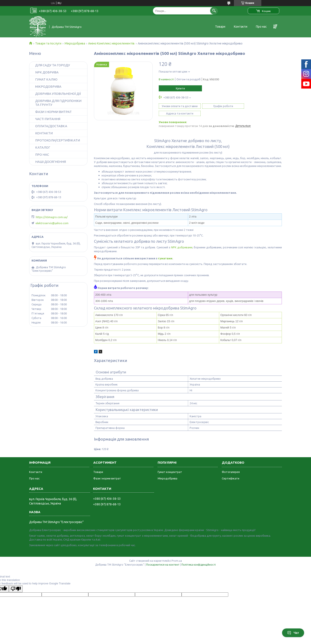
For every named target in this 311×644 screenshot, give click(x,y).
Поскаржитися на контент (163, 557)
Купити (180, 88)
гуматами (165, 251)
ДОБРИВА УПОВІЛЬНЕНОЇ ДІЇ (58, 94)
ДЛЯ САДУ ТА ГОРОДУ (53, 65)
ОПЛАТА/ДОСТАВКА (51, 126)
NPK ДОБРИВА (47, 72)
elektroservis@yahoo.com (52, 223)
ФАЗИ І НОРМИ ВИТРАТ (53, 112)
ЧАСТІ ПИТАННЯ (48, 119)
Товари (220, 27)
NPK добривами (182, 240)
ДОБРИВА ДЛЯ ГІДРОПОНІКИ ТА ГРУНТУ (58, 103)
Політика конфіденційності (199, 557)
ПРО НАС (42, 155)
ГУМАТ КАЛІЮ (46, 79)
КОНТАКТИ (44, 133)
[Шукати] (214, 11)
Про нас (261, 27)
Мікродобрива (75, 43)
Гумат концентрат (170, 465)
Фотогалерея (231, 465)
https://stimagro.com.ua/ (52, 217)
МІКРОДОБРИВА (48, 86)
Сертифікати (231, 471)
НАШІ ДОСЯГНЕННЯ (51, 162)
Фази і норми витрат (107, 471)
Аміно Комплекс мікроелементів (111, 43)
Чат (293, 633)
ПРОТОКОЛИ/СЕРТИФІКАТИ (58, 140)
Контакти (241, 27)
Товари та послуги (48, 43)
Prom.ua (177, 553)
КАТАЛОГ (43, 147)
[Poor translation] (16, 581)
